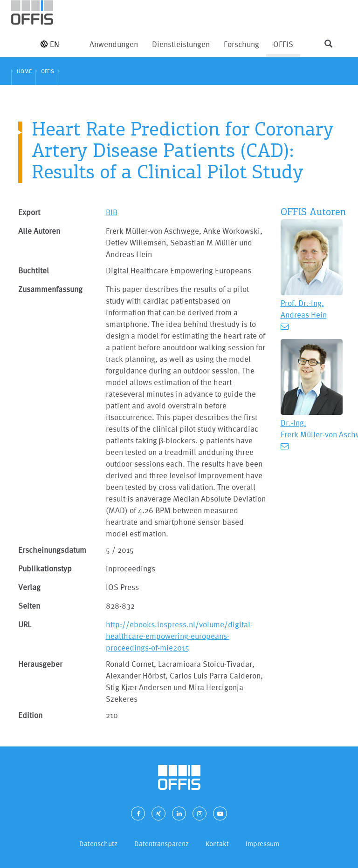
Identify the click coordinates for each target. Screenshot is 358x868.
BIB (112, 212)
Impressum (262, 844)
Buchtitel (34, 270)
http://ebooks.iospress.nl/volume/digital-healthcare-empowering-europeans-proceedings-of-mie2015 (179, 636)
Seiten (29, 606)
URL (25, 624)
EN (50, 44)
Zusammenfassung (50, 289)
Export (29, 212)
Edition (30, 715)
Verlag (29, 587)
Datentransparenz (162, 844)
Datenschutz (98, 844)
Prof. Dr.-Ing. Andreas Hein (304, 309)
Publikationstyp (45, 568)
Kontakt (217, 844)
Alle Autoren (39, 231)
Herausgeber (40, 664)
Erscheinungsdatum (52, 550)
